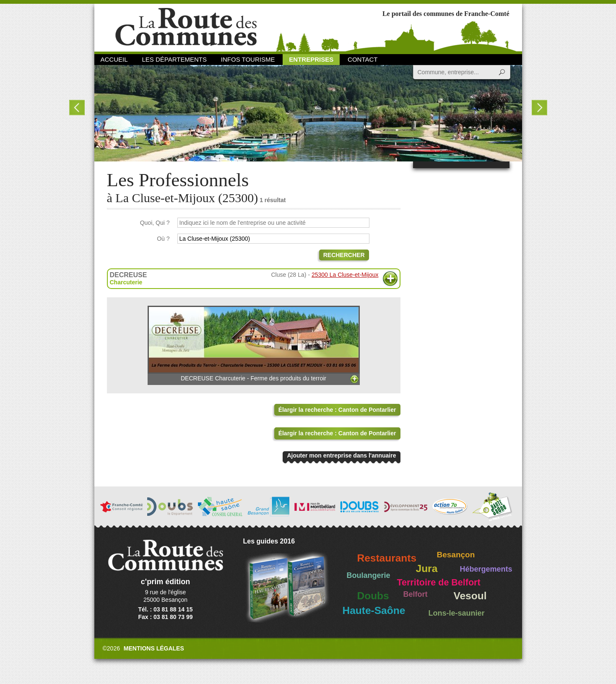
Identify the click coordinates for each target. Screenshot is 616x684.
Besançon (456, 555)
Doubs (373, 596)
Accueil (114, 59)
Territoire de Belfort (439, 583)
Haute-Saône (374, 610)
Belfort (416, 594)
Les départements (174, 59)
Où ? (163, 239)
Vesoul (470, 596)
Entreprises (311, 59)
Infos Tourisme (248, 59)
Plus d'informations (390, 279)
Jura (427, 568)
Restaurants (387, 558)
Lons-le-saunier (457, 613)
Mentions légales (154, 648)
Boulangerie (369, 575)
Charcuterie (126, 282)
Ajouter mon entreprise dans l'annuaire (341, 455)
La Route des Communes (186, 27)
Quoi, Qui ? (155, 223)
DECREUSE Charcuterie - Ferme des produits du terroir (254, 344)
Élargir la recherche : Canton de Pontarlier (337, 410)
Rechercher (344, 255)
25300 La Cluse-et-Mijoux (345, 275)
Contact (363, 59)
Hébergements (486, 569)
